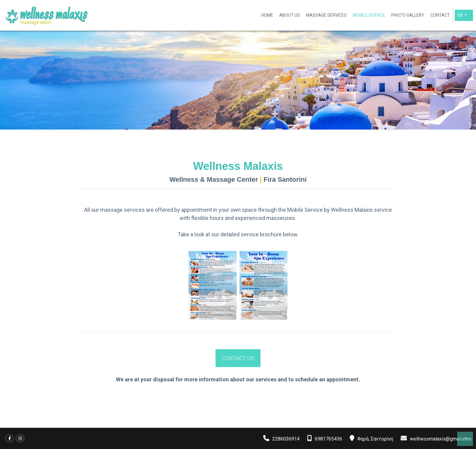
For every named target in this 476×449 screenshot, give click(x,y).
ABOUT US (290, 15)
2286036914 (286, 439)
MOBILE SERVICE (369, 15)
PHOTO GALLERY (408, 15)
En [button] (460, 15)
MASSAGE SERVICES (326, 15)
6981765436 (328, 439)
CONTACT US (238, 358)
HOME (267, 15)
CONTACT (440, 15)
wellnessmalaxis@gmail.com (441, 439)
